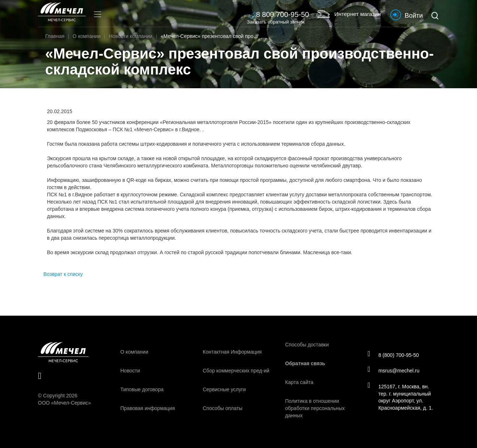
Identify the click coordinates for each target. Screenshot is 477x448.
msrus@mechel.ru (394, 371)
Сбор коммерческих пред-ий (236, 371)
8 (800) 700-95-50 (394, 354)
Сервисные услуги (224, 389)
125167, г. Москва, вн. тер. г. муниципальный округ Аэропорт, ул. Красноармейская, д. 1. (401, 398)
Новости (130, 371)
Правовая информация (148, 408)
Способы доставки (307, 345)
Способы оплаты (223, 408)
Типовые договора (142, 389)
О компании (134, 352)
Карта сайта (299, 382)
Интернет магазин (343, 14)
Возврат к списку (63, 274)
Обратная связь (305, 363)
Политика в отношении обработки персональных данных (315, 408)
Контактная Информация (232, 352)
